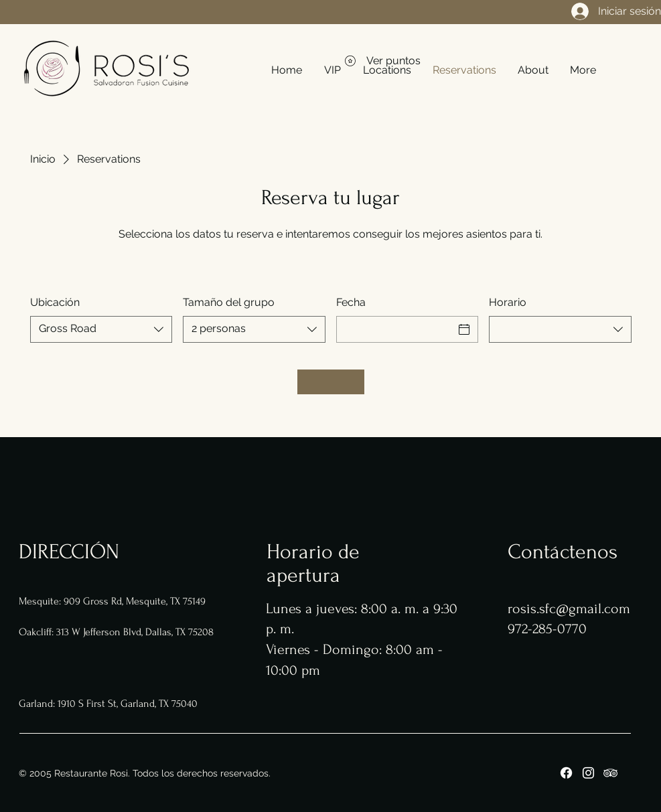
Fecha (351, 302)
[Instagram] (588, 773)
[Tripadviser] (610, 773)
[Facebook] (566, 773)
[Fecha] (395, 329)
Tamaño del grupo (229, 302)
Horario (508, 302)
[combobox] (101, 329)
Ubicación (55, 302)
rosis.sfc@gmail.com (569, 608)
